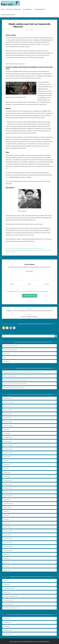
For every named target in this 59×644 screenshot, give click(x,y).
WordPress (31, 642)
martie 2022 (7, 476)
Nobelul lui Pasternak (18, 388)
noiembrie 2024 (8, 414)
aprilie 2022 (7, 472)
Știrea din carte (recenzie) (14, 9)
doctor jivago (33, 250)
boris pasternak (10, 250)
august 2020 (7, 507)
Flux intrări (7, 626)
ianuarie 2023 (7, 441)
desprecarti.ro (25, 250)
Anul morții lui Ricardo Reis (11, 346)
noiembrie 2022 (8, 445)
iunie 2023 (6, 429)
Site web (46, 284)
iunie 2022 (6, 465)
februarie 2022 (8, 480)
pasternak (44, 250)
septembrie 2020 (8, 504)
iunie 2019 (6, 562)
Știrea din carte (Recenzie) (36, 248)
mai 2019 (6, 566)
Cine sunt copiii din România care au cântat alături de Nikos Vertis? (26, 372)
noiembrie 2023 (8, 425)
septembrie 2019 (8, 550)
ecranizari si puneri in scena (8, 15)
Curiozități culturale (39, 9)
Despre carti (7, 380)
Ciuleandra (7, 361)
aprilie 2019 (7, 570)
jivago (39, 250)
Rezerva (14, 376)
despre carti (18, 250)
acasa (3, 9)
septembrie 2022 (8, 453)
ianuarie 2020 (7, 535)
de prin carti (9, 248)
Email (29, 284)
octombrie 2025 (8, 398)
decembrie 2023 (8, 422)
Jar (5, 357)
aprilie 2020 (7, 523)
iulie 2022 (6, 461)
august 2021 (7, 500)
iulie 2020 (6, 511)
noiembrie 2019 (8, 543)
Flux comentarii (8, 630)
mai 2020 (6, 519)
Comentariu (29, 271)
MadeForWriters (45, 642)
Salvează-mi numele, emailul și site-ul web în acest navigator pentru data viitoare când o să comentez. (28, 291)
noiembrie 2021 (8, 488)
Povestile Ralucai (27, 9)
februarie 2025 (8, 410)
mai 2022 (6, 468)
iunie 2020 (6, 515)
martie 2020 (7, 527)
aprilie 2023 (7, 433)
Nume (13, 284)
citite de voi (7, 584)
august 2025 (7, 406)
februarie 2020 (8, 531)
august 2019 (7, 554)
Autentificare (7, 622)
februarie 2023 (8, 437)
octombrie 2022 (8, 449)
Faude (5, 372)
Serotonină (7, 354)
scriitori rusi (12, 252)
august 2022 (7, 457)
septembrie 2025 (8, 402)
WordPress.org (8, 634)
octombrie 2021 (8, 492)
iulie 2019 (6, 558)
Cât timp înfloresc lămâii (10, 350)
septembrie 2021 (8, 496)
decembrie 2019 (8, 539)
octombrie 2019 (8, 546)
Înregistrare (7, 618)
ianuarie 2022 (7, 484)
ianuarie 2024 (7, 418)
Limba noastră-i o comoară (19, 380)
